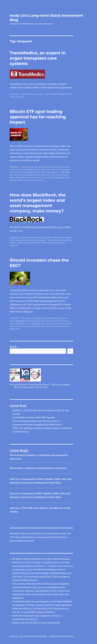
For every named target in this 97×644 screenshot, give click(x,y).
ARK (62, 172)
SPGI (43, 326)
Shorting (65, 321)
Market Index (31, 240)
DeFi (58, 175)
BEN (12, 175)
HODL (45, 178)
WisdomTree (38, 180)
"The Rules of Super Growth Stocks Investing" (30, 387)
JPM (57, 178)
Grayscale (29, 178)
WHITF (13, 329)
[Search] (70, 351)
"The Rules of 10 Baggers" (61, 385)
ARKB (67, 172)
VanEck (20, 180)
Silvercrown (16, 468)
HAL (28, 326)
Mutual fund (51, 321)
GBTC (22, 178)
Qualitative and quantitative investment (46, 468)
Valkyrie (13, 180)
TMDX (12, 97)
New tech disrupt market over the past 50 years (36, 421)
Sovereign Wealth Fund (19, 324)
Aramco (62, 240)
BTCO (38, 175)
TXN (52, 326)
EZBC (12, 178)
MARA (62, 178)
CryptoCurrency (28, 167)
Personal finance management (58, 170)
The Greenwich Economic (23, 455)
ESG (41, 237)
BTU (48, 324)
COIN (53, 175)
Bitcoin (22, 175)
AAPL (50, 240)
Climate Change (50, 318)
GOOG (20, 243)
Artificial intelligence (34, 318)
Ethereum (64, 175)
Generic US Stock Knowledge (59, 237)
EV (44, 321)
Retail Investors (16, 172)
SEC (38, 172)
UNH (63, 243)
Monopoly (38, 94)
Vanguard (20, 97)
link (35, 623)
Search (13, 347)
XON (18, 329)
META (33, 243)
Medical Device (27, 94)
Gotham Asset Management (56, 94)
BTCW (43, 175)
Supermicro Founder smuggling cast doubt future (37, 425)
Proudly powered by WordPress (61, 636)
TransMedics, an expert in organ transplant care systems (38, 58)
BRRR (32, 175)
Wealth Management (50, 172)
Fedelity (13, 243)
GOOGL (26, 243)
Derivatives (39, 167)
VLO (67, 326)
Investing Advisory (25, 170)
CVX (58, 324)
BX (71, 240)
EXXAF (63, 324)
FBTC (17, 178)
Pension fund (39, 170)
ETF (57, 167)
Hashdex (38, 178)
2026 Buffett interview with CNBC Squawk (33, 417)
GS (24, 326)
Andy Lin (14, 479)
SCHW (49, 243)
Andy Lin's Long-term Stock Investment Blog (28, 636)
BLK (27, 175)
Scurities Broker (29, 172)
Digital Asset (50, 167)
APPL (39, 324)
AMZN (55, 240)
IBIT (50, 178)
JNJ (70, 94)
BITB (16, 175)
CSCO (53, 324)
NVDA (43, 243)
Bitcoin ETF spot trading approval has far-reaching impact (38, 117)
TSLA (58, 243)
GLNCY (70, 324)
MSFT (38, 243)
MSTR (68, 178)
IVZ (53, 178)
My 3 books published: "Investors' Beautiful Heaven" (30, 385)
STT (54, 243)
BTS (48, 175)
